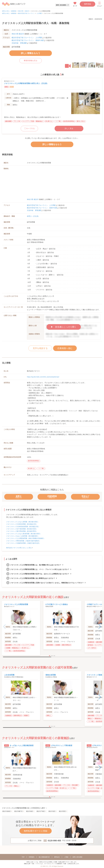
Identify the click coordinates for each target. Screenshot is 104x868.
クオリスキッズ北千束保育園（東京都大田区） (22, 529)
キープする (30, 128)
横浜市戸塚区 (41, 811)
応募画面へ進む (65, 348)
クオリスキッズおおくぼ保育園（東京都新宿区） (23, 536)
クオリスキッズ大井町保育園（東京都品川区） (22, 524)
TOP (23, 857)
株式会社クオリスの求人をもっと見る (19, 548)
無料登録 (88, 4)
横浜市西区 (62, 811)
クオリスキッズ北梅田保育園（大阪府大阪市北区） (23, 543)
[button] (68, 66)
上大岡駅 (39, 13)
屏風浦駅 (24, 43)
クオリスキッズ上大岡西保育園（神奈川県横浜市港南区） (26, 538)
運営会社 (57, 857)
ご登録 (66, 857)
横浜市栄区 (52, 811)
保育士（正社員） (33, 216)
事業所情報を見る (31, 61)
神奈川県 (21, 11)
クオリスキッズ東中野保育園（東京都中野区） (22, 531)
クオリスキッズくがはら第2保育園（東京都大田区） (24, 534)
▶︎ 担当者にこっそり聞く (64, 327)
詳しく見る (69, 128)
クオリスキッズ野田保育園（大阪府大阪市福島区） (23, 541)
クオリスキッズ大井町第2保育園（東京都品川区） (23, 527)
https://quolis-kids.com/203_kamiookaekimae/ (43, 377)
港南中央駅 (40, 40)
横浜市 (27, 11)
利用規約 (32, 857)
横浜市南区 (30, 811)
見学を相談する (40, 348)
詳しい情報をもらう (31, 53)
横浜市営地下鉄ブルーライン (26, 13)
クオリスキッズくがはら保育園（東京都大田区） (23, 522)
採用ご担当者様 (77, 857)
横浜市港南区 (7, 811)
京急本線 (15, 43)
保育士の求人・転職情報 (9, 11)
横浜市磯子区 (19, 811)
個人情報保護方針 (44, 857)
